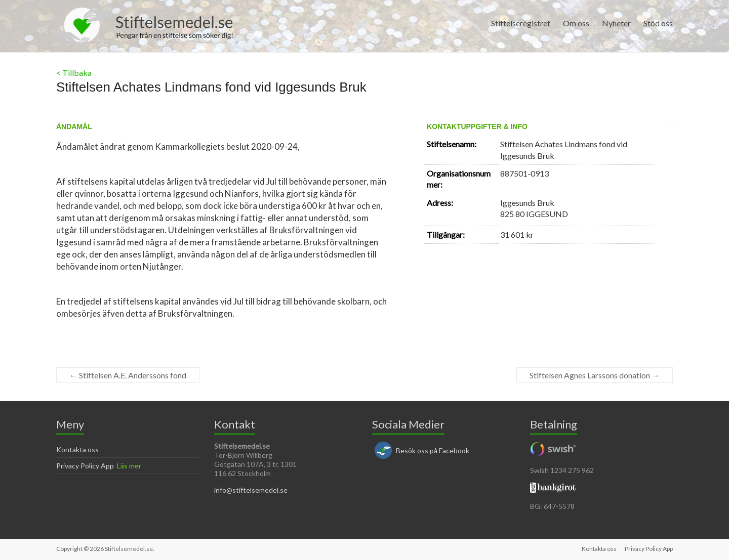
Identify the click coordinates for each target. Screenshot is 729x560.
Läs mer (129, 466)
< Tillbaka (74, 73)
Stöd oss (658, 23)
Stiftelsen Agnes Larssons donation (595, 375)
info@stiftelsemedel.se (251, 490)
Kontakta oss (77, 449)
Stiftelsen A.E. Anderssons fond (128, 375)
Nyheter (616, 23)
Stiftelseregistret (521, 23)
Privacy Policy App (85, 466)
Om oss (576, 23)
